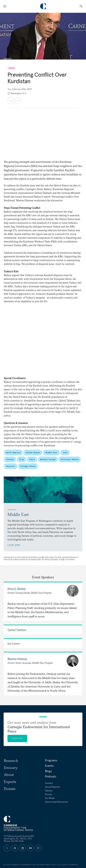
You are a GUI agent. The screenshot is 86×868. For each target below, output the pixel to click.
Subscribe (17, 738)
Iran (65, 452)
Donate (10, 789)
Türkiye (10, 459)
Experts (10, 782)
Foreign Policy (28, 466)
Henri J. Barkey (17, 589)
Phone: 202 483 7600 (14, 841)
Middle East (51, 452)
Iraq (22, 459)
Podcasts (51, 776)
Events (49, 766)
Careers (49, 791)
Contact (49, 783)
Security (11, 466)
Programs (51, 760)
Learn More (14, 545)
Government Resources (56, 802)
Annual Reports (52, 787)
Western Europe (48, 459)
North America (13, 452)
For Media (50, 798)
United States (33, 452)
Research (11, 761)
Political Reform (69, 459)
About (9, 775)
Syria (32, 459)
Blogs (48, 771)
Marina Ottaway (17, 659)
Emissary (11, 768)
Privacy (49, 794)
